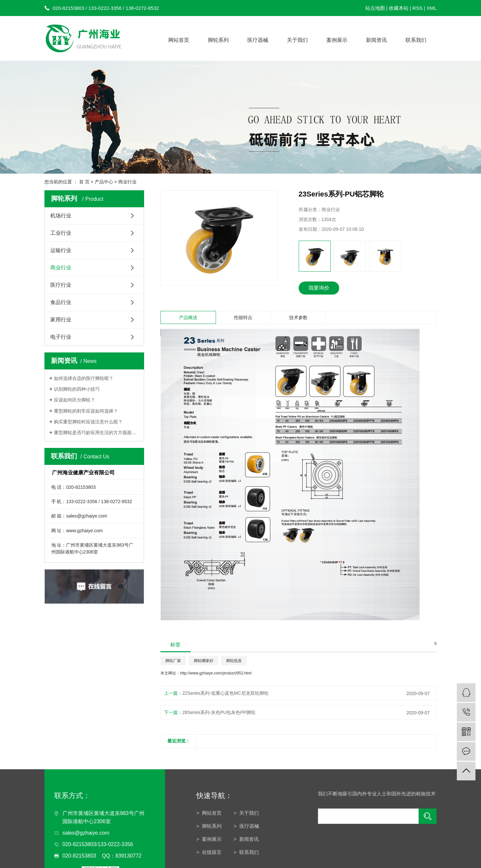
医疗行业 (61, 285)
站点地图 (375, 8)
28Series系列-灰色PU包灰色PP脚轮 (219, 712)
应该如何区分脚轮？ (75, 400)
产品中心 (104, 182)
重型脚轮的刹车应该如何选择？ (86, 411)
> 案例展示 (209, 839)
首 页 (84, 182)
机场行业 (61, 216)
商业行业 (127, 182)
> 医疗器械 (247, 826)
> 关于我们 (246, 813)
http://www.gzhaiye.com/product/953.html (216, 673)
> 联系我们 (246, 852)
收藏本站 (399, 8)
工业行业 (61, 233)
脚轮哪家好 (204, 661)
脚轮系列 (218, 40)
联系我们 (416, 40)
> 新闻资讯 (246, 839)
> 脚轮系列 (210, 826)
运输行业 (61, 250)
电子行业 (61, 337)
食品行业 (61, 302)
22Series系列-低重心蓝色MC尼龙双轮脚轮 (225, 693)
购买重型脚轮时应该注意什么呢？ (88, 422)
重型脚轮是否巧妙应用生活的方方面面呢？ (97, 433)
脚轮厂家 (173, 661)
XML (431, 8)
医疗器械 (258, 40)
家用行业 (61, 320)
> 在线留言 (209, 852)
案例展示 (337, 40)
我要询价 (319, 288)
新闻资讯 (376, 40)
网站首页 (179, 40)
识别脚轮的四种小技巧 (77, 389)
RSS (417, 8)
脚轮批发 (234, 661)
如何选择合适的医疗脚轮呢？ (84, 378)
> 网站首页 (209, 813)
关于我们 (297, 40)
